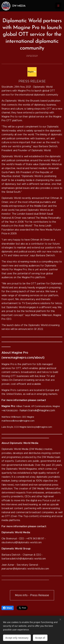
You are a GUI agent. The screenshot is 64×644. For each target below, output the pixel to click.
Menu (57, 6)
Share (8, 608)
